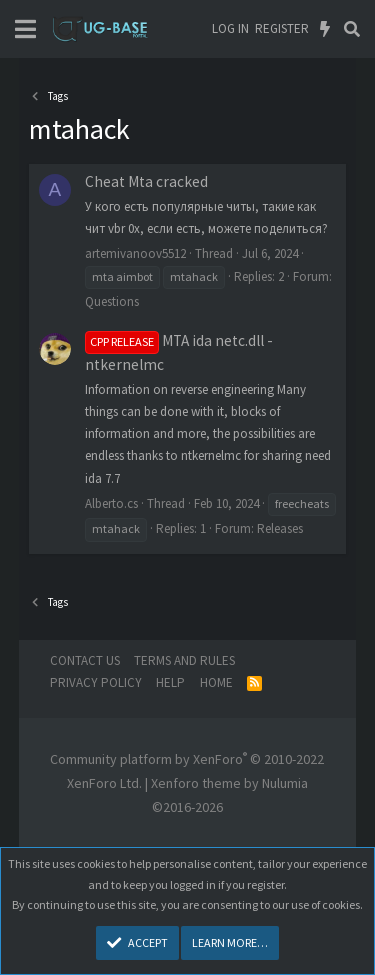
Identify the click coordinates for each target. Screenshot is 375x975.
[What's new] (325, 29)
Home (216, 682)
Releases (280, 528)
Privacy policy (96, 682)
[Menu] (25, 29)
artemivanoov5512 (135, 253)
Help (170, 682)
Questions (112, 301)
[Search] (351, 29)
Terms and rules (184, 660)
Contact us (85, 660)
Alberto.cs (111, 503)
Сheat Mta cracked (146, 181)
